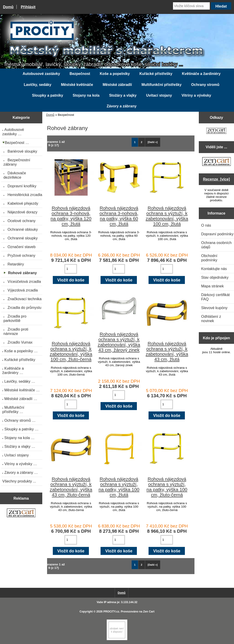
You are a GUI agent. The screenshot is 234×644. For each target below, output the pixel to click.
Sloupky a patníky (48, 95)
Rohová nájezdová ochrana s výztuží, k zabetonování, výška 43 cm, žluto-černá (71, 487)
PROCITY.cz (111, 612)
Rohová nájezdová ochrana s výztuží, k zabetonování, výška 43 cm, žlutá (167, 351)
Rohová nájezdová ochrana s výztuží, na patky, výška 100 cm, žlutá (119, 487)
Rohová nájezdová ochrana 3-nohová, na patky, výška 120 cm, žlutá (71, 216)
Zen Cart (149, 612)
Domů (8, 7)
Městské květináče (77, 85)
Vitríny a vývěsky (196, 95)
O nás (206, 225)
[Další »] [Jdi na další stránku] (153, 142)
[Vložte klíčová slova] (191, 6)
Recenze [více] (216, 179)
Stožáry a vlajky (123, 95)
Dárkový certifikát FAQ (215, 297)
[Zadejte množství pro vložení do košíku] (71, 269)
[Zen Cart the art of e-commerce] (21, 513)
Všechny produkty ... (19, 481)
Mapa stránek (212, 286)
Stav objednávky (215, 277)
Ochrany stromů (205, 85)
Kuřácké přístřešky (156, 74)
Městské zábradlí (117, 85)
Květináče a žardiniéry (201, 74)
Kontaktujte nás (214, 269)
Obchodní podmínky (209, 258)
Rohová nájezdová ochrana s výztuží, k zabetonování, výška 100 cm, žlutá (167, 216)
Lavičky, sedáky (38, 85)
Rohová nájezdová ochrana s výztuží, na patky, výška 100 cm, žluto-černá (167, 487)
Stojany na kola (86, 95)
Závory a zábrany (122, 106)
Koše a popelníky (115, 74)
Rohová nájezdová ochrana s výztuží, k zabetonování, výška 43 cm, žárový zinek (119, 342)
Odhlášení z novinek (211, 319)
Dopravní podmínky (217, 234)
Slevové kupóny (214, 308)
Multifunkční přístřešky (161, 85)
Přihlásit (28, 7)
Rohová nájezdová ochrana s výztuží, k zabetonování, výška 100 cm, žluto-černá (71, 351)
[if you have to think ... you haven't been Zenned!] (117, 639)
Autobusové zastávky (41, 74)
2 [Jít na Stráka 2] (141, 142)
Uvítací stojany (159, 95)
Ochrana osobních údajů (216, 245)
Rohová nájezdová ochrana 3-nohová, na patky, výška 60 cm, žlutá (119, 216)
